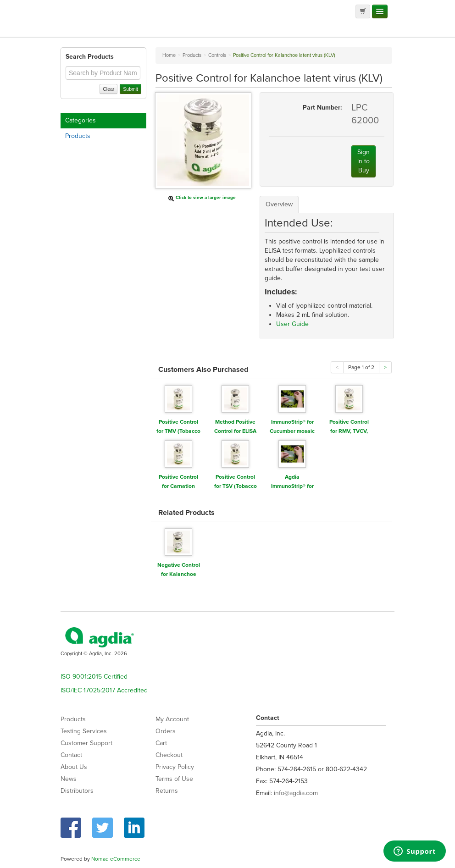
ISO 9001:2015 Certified (94, 677)
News (69, 779)
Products (78, 136)
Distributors (77, 791)
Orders (166, 731)
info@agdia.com (296, 793)
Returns (167, 791)
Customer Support (86, 743)
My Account (172, 719)
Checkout (169, 755)
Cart (161, 743)
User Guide (292, 324)
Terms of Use (174, 779)
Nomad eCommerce (116, 859)
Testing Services (84, 731)
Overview (279, 204)
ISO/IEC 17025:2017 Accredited (104, 690)
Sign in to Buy (363, 161)
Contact (71, 755)
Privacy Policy (175, 767)
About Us (74, 767)
